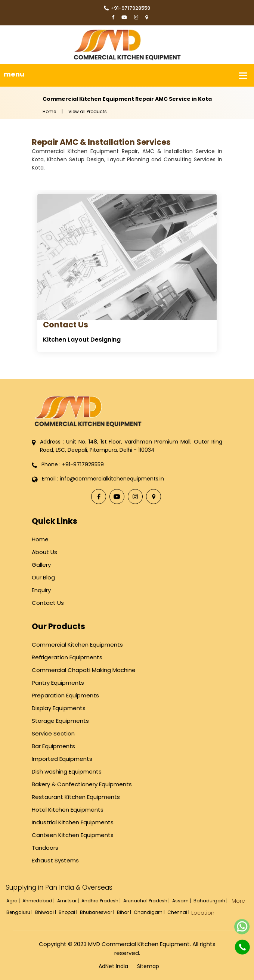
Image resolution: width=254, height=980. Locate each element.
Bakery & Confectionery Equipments (82, 784)
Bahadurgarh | (211, 901)
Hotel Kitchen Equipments (68, 810)
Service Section (53, 733)
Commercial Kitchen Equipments (77, 645)
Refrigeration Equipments (67, 657)
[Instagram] (136, 18)
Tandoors (45, 848)
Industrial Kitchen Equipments (73, 822)
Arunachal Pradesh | (147, 901)
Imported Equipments (62, 759)
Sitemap (148, 966)
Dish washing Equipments (67, 771)
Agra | (14, 901)
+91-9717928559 (127, 8)
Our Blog (43, 577)
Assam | (182, 901)
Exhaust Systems (55, 860)
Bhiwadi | (46, 912)
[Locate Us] (147, 18)
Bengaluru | (20, 912)
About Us (44, 552)
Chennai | (179, 912)
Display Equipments (59, 708)
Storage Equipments (60, 721)
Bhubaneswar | (98, 912)
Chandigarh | (150, 912)
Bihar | (125, 912)
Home (49, 111)
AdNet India (113, 966)
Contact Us (66, 325)
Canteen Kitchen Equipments (73, 835)
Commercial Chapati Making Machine (84, 670)
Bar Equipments (53, 746)
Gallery (41, 565)
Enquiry (41, 590)
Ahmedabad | (39, 901)
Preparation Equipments (65, 695)
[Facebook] (113, 18)
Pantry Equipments (58, 683)
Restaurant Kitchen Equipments (76, 797)
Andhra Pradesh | (102, 901)
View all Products (88, 111)
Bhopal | (69, 912)
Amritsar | (69, 901)
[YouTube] (124, 18)
